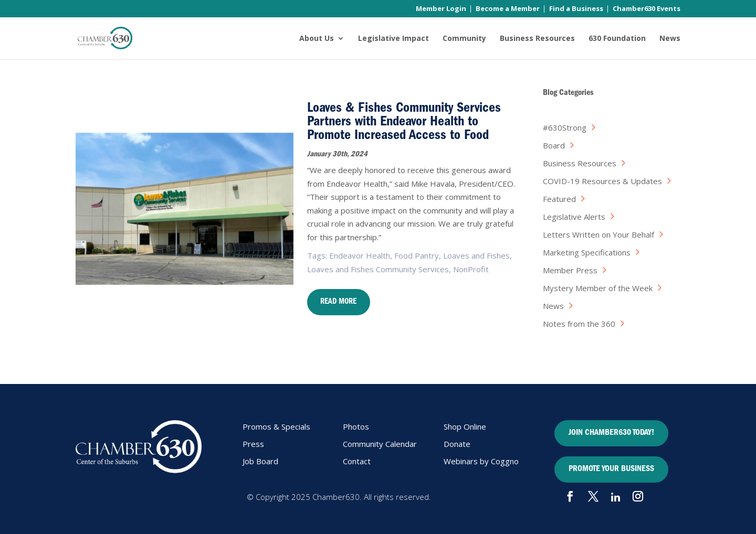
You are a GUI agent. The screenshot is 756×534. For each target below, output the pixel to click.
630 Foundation (617, 39)
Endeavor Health (360, 255)
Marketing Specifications (587, 252)
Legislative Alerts (574, 217)
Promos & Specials (276, 426)
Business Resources (537, 39)
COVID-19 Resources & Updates (602, 181)
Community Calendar (380, 444)
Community (464, 39)
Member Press (570, 270)
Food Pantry (417, 255)
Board (554, 145)
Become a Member (508, 9)
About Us (317, 39)
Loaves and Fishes (476, 255)
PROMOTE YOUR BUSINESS (611, 469)
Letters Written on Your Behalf (598, 234)
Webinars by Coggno (481, 461)
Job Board (260, 461)
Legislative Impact (393, 39)
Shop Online (465, 426)
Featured (559, 199)
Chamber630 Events (647, 9)
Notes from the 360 (579, 324)
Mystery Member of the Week (598, 288)
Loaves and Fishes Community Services (378, 269)
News (670, 39)
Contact (357, 461)
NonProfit (471, 269)
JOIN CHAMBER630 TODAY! (611, 433)
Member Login (441, 9)
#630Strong (565, 127)
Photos (356, 426)
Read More (338, 302)
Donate (457, 444)
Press (253, 444)
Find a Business (576, 9)
